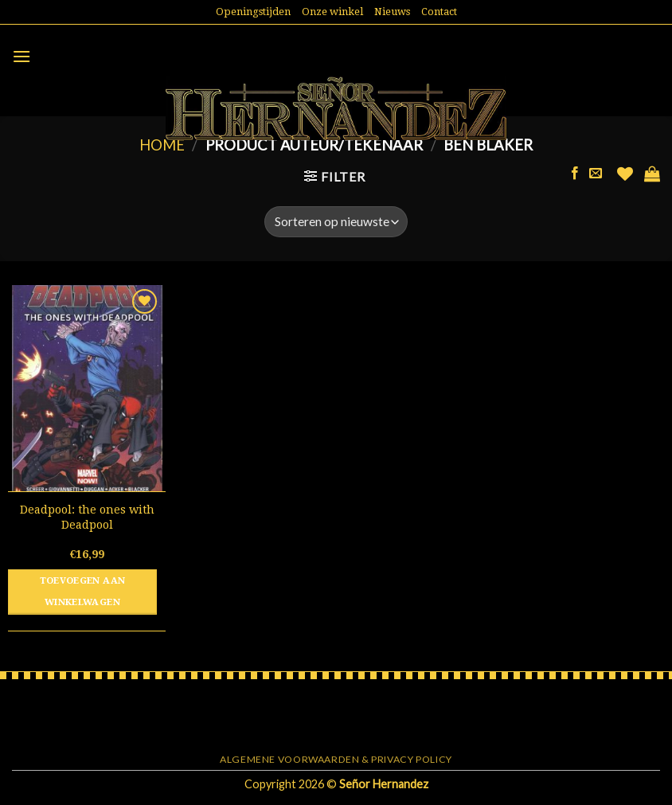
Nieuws (392, 12)
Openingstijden (253, 12)
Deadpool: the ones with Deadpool (87, 517)
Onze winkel (332, 12)
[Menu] (21, 56)
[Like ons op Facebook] (575, 174)
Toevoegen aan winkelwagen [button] (83, 592)
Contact (439, 12)
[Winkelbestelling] (336, 222)
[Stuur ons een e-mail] (596, 174)
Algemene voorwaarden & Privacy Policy (336, 759)
